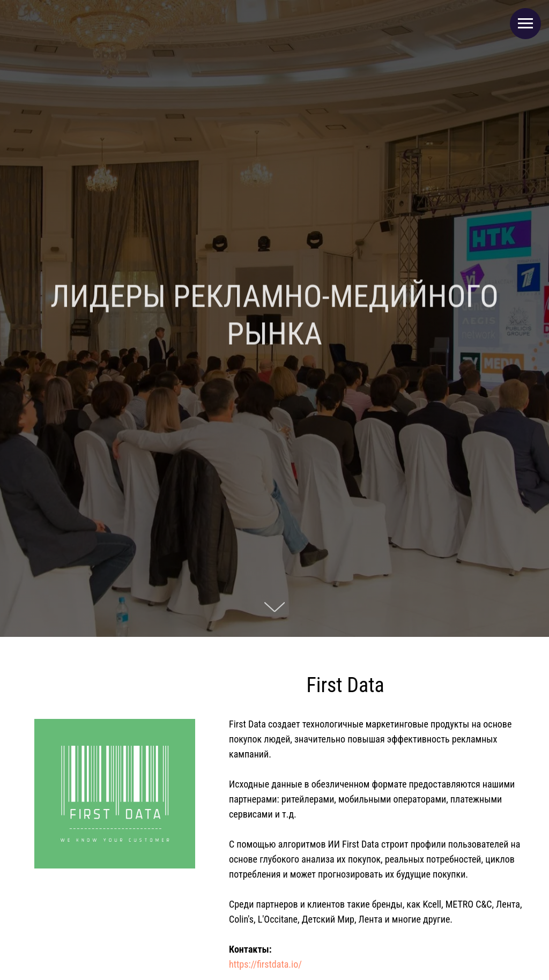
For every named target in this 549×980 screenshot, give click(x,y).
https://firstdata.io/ (265, 964)
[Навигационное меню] (525, 24)
